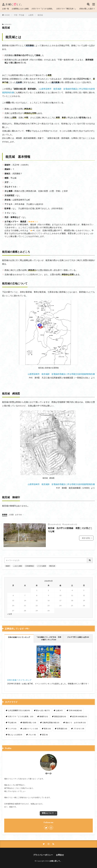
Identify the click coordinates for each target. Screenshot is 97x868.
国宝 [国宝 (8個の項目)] (45, 735)
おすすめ (18, 515)
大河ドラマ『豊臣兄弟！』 (66, 9)
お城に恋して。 (56, 861)
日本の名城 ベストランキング (19, 680)
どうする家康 (42, 566)
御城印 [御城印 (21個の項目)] (44, 716)
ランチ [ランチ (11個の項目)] (12, 729)
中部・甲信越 (19, 15)
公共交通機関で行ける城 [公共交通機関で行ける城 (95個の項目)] (19, 710)
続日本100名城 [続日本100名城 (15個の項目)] (80, 716)
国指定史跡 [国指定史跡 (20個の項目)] (60, 716)
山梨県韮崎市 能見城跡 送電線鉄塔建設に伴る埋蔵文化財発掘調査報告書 (61, 374)
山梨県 (31, 15)
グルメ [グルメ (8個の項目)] (32, 735)
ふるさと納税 (18, 566)
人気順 (11, 515)
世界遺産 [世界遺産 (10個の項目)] (62, 729)
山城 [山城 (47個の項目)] (59, 710)
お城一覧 (5, 9)
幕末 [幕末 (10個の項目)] (47, 729)
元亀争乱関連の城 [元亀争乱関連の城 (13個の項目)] (51, 723)
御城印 (8, 566)
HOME (7, 15)
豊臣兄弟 (52, 566)
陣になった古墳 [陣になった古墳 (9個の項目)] (15, 735)
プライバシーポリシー (43, 855)
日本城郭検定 (30, 566)
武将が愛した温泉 (86, 9)
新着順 (5, 515)
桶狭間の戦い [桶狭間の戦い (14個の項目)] (29, 723)
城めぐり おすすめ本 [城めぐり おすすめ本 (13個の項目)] (76, 723)
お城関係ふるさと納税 (20, 9)
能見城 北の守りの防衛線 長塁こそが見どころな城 (70, 530)
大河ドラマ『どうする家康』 (42, 9)
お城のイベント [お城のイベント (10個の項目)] (30, 729)
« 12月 (10, 614)
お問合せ (60, 855)
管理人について (48, 813)
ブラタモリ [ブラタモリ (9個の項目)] (79, 729)
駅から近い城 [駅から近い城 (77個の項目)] (43, 710)
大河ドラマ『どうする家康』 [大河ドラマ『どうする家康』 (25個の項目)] (21, 716)
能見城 (40, 15)
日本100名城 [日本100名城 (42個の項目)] (75, 710)
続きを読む (86, 538)
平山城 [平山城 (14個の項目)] (12, 723)
